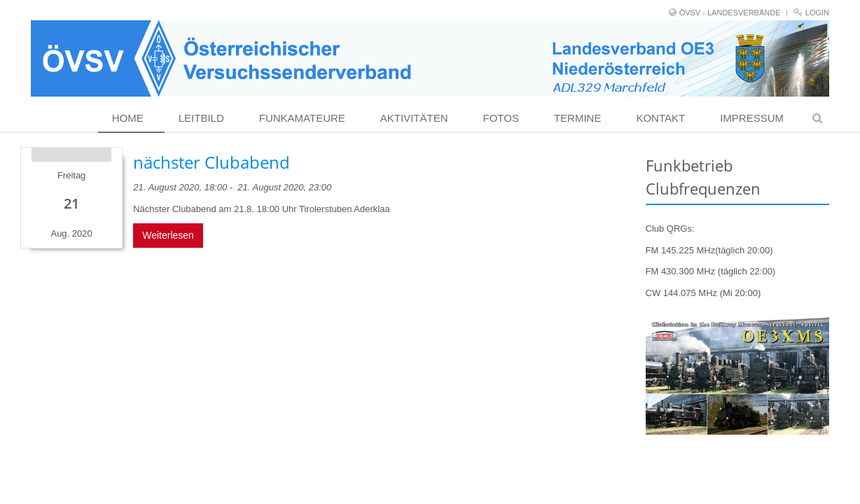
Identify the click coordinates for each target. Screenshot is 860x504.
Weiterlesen (168, 235)
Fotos (501, 118)
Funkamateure (302, 118)
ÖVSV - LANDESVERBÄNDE (730, 13)
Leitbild (201, 118)
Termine (578, 118)
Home (128, 118)
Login (817, 13)
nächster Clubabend (211, 162)
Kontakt (660, 118)
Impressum (752, 118)
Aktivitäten (414, 118)
